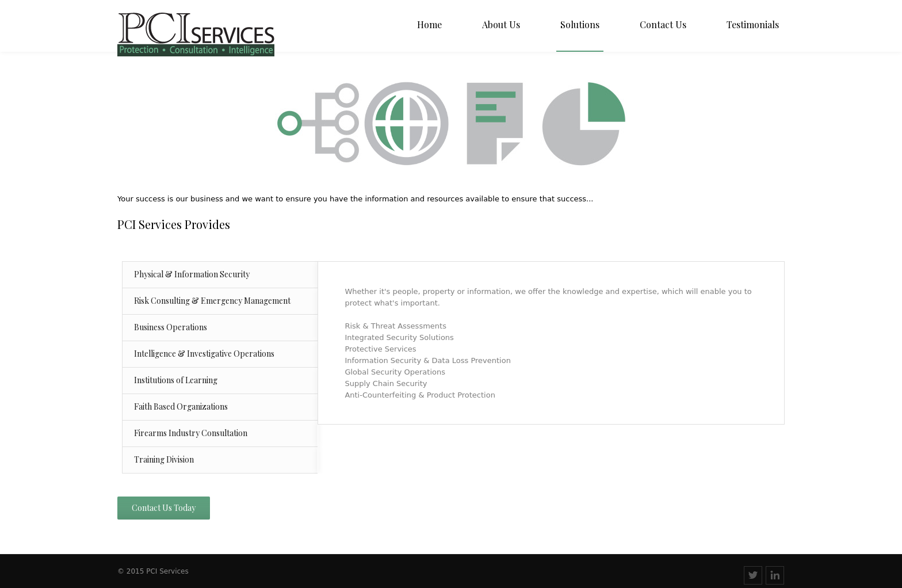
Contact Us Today (164, 508)
